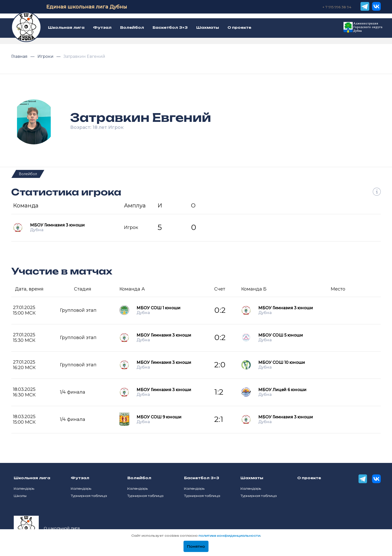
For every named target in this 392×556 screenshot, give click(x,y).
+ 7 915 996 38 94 (337, 7)
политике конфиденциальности (229, 536)
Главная (20, 56)
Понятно (196, 546)
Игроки (46, 56)
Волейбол (28, 174)
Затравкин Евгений (84, 56)
